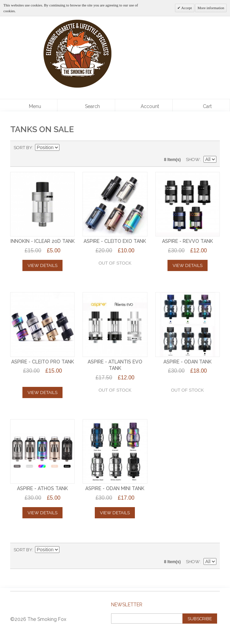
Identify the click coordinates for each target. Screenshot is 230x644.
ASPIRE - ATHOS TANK (42, 488)
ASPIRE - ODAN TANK (188, 362)
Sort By (23, 148)
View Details (42, 265)
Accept (186, 8)
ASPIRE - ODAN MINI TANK (115, 488)
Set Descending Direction (66, 148)
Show (193, 159)
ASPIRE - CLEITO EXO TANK (115, 241)
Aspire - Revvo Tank (188, 241)
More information (211, 8)
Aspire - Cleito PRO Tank (43, 362)
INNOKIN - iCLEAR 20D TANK (43, 241)
